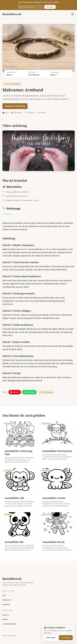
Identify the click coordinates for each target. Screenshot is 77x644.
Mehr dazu (48, 633)
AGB (4, 595)
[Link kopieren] (46, 392)
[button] (39, 151)
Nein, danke (51, 638)
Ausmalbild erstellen (9, 624)
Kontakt (5, 619)
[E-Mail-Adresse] (31, 7)
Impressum (6, 604)
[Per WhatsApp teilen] (29, 392)
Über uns (6, 615)
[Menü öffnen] (72, 14)
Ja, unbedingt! (66, 638)
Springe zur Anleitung (15, 106)
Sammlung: (12, 84)
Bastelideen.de (12, 14)
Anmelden (50, 7)
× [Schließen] (58, 7)
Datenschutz (7, 600)
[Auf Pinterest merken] (15, 392)
